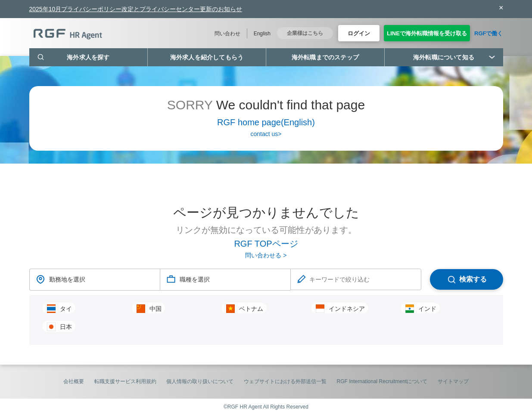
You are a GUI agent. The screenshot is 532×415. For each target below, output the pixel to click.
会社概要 (74, 381)
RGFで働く (488, 33)
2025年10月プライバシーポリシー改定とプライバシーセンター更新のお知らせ (136, 9)
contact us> (266, 134)
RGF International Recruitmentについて (382, 381)
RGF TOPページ (266, 244)
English (262, 34)
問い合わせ (227, 34)
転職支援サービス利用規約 (125, 381)
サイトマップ (453, 381)
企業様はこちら (305, 33)
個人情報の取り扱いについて (200, 381)
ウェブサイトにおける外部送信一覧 (285, 381)
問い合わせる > (266, 255)
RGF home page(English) (266, 122)
